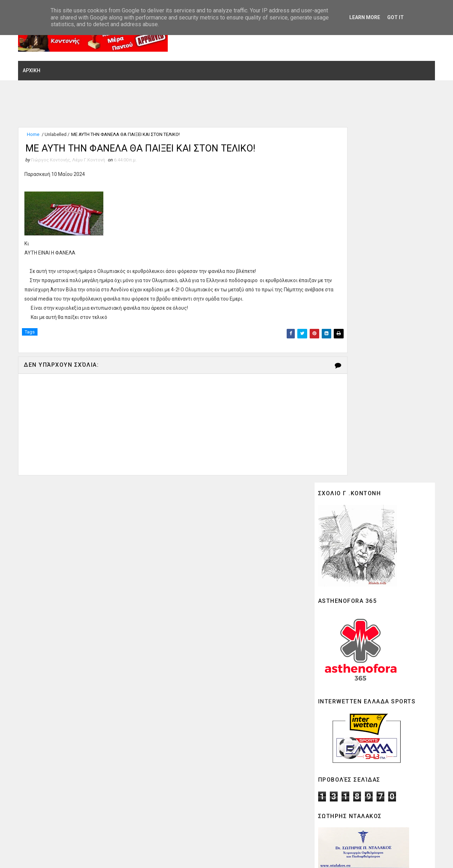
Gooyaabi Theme (138, 856)
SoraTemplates (66, 856)
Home (38, 127)
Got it (395, 17)
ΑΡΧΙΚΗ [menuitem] (36, 61)
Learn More (365, 17)
